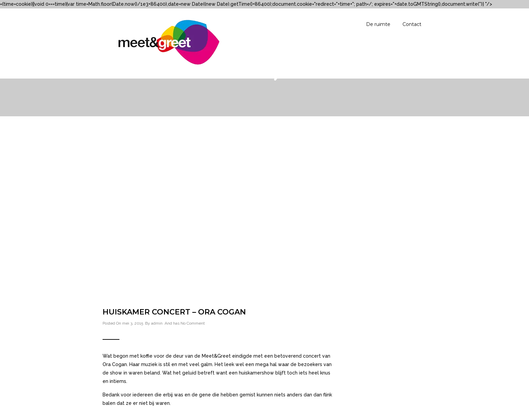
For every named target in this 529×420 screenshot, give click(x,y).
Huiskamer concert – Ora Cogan (174, 312)
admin (157, 323)
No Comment (193, 323)
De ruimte (378, 24)
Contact (412, 24)
